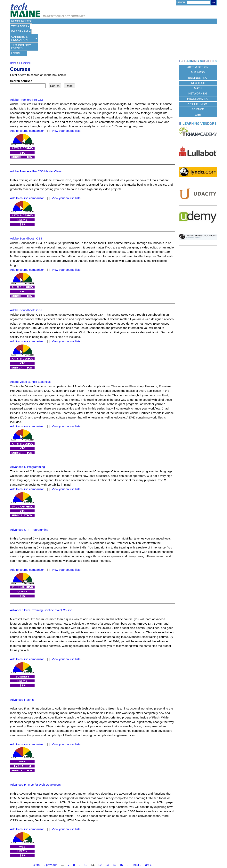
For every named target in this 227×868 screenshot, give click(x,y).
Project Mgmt (198, 72)
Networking (198, 61)
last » (148, 833)
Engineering (198, 46)
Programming (198, 67)
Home (13, 31)
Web (198, 83)
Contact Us (93, 854)
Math (198, 56)
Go (214, 3)
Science (198, 77)
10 (86, 833)
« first (37, 833)
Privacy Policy (107, 854)
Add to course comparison (27, 99)
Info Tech (198, 51)
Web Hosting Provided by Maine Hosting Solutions (113, 859)
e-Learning (62, 21)
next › (137, 833)
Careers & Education (92, 21)
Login (157, 21)
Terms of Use (122, 854)
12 (100, 833)
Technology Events (129, 21)
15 (121, 833)
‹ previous (51, 833)
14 (114, 833)
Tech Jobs (41, 21)
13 (107, 833)
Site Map (135, 854)
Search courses (21, 49)
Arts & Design (198, 35)
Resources (20, 21)
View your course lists (66, 99)
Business (198, 40)
